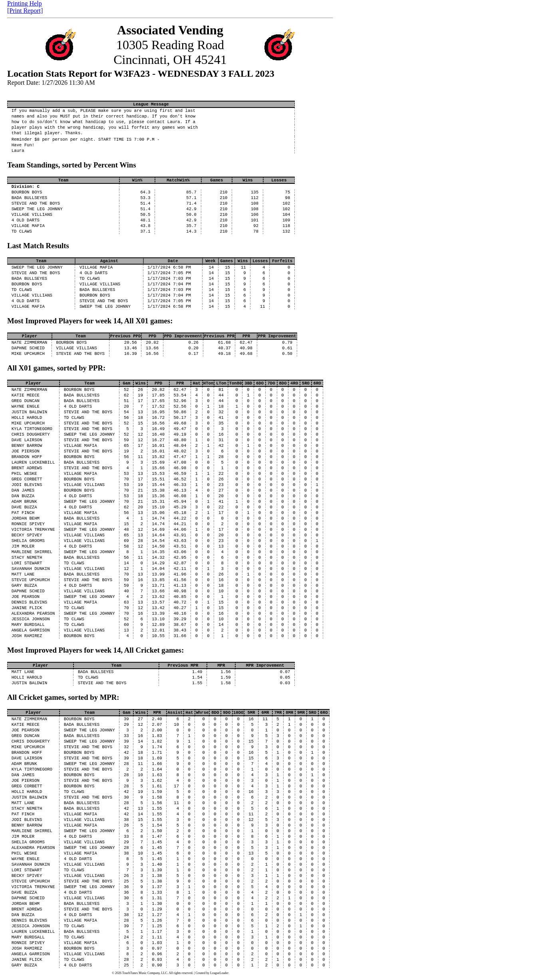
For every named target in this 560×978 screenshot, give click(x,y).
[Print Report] (25, 11)
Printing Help (25, 3)
